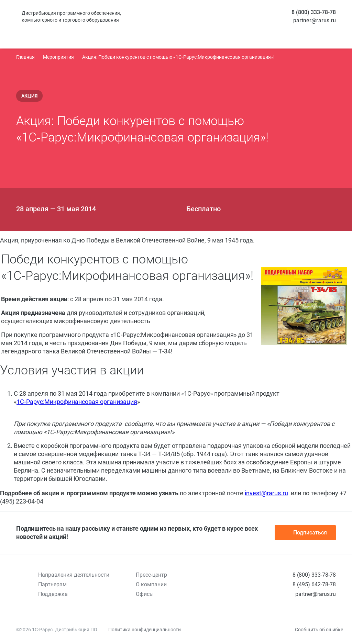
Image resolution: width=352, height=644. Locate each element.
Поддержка (53, 594)
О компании (151, 584)
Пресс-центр (151, 575)
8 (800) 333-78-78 (314, 12)
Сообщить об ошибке (319, 630)
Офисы (145, 594)
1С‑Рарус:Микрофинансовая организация (77, 402)
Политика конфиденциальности (145, 630)
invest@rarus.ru (266, 493)
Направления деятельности (74, 575)
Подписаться (305, 533)
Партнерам (52, 584)
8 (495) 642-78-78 (314, 584)
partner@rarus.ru (315, 20)
